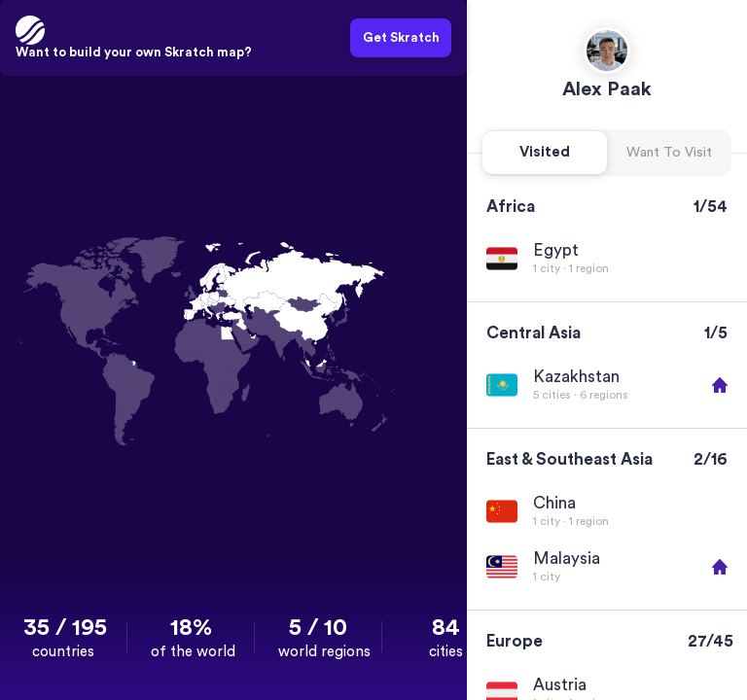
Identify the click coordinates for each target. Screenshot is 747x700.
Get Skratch (401, 37)
